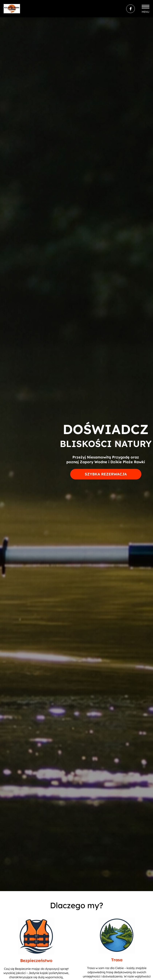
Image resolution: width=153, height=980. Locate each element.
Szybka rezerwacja (106, 474)
